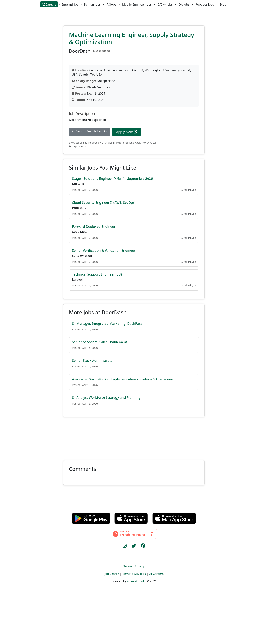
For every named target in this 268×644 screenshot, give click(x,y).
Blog (223, 4)
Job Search (112, 574)
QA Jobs (184, 4)
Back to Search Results (89, 131)
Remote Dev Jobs (134, 574)
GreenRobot (136, 581)
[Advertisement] (134, 436)
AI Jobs (111, 4)
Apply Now (127, 132)
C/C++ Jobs (165, 4)
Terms (128, 566)
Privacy (139, 566)
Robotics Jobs (205, 4)
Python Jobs (92, 4)
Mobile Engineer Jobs (137, 4)
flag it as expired (79, 147)
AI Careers (49, 4)
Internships (70, 4)
